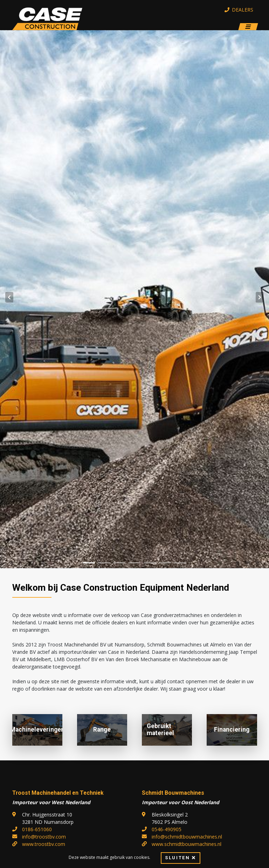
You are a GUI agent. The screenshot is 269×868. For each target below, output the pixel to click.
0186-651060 (37, 829)
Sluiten (180, 858)
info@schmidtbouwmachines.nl (187, 837)
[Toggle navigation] (248, 27)
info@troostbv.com (44, 837)
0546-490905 (167, 829)
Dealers (239, 10)
